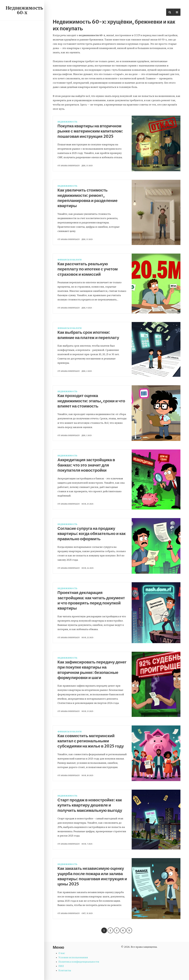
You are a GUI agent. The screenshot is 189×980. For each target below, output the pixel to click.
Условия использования (73, 957)
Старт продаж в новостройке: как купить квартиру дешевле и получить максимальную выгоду (90, 805)
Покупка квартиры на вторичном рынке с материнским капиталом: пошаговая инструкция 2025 (90, 131)
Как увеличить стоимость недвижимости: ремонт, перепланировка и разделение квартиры (88, 198)
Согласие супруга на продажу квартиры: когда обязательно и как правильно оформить (92, 534)
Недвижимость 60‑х (24, 10)
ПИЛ (61, 966)
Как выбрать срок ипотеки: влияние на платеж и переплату (88, 335)
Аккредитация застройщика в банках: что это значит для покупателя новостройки (86, 465)
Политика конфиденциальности (79, 962)
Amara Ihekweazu (70, 166)
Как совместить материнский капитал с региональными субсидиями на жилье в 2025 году (91, 741)
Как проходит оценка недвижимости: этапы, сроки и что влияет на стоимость (91, 401)
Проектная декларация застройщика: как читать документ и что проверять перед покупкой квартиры (91, 600)
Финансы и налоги (70, 260)
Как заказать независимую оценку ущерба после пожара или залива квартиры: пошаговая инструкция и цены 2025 (92, 876)
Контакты (65, 970)
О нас (62, 953)
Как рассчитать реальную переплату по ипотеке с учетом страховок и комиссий (88, 269)
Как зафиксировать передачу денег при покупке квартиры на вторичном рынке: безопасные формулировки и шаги (92, 670)
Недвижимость (67, 122)
